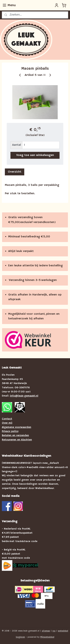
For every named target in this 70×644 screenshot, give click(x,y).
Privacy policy (10, 431)
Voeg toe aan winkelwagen (35, 155)
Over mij (7, 423)
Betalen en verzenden (15, 435)
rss (54, 631)
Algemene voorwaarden (17, 427)
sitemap (46, 631)
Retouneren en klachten (17, 440)
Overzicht (15, 172)
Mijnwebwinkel (47, 637)
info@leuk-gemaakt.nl (24, 396)
